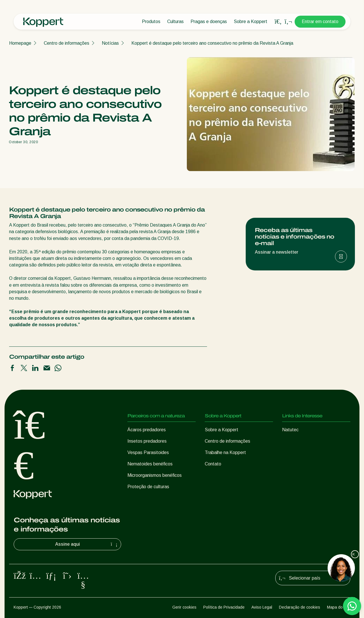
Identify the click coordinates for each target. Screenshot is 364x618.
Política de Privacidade (224, 607)
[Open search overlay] (278, 22)
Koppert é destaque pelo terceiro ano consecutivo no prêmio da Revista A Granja (212, 43)
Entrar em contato (320, 21)
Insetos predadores (147, 441)
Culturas (175, 21)
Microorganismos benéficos (155, 475)
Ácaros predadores (147, 430)
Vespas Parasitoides (148, 452)
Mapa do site (339, 607)
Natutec (290, 430)
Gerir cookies (184, 607)
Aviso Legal (262, 607)
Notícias (110, 43)
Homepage (20, 43)
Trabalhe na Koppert (225, 452)
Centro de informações (67, 43)
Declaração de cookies (300, 607)
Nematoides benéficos (150, 464)
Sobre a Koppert (251, 21)
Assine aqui (87, 544)
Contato (213, 464)
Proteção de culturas (148, 487)
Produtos (151, 21)
